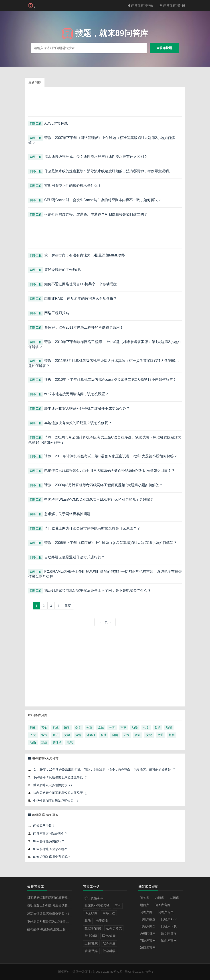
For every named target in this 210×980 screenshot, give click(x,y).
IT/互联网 (91, 913)
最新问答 (35, 82)
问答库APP (169, 919)
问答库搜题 (164, 48)
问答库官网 (163, 905)
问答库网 (146, 912)
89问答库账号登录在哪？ (50, 849)
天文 (33, 735)
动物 (33, 743)
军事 (123, 727)
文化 (149, 735)
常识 (44, 735)
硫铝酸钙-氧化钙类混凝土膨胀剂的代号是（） (59, 929)
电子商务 (102, 921)
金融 (101, 727)
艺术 (126, 735)
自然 (115, 735)
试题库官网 (169, 940)
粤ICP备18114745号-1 (139, 972)
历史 (33, 727)
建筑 (44, 743)
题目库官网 (148, 948)
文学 (67, 735)
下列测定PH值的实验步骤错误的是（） (54, 921)
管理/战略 (91, 951)
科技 (104, 735)
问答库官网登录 (140, 6)
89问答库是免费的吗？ (49, 841)
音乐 (138, 735)
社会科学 (109, 951)
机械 (56, 727)
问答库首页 (166, 912)
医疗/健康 (109, 936)
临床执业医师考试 (97, 906)
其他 (44, 727)
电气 (70, 743)
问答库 (145, 898)
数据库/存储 (93, 928)
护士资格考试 (94, 898)
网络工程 (36, 124)
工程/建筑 (91, 943)
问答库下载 (169, 926)
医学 (67, 727)
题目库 (145, 905)
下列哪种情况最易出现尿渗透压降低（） (61, 777)
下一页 (105, 622)
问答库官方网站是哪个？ (50, 833)
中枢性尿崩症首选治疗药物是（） (57, 801)
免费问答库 (148, 933)
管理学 (57, 743)
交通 (160, 735)
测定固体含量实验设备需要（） (49, 913)
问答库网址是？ (44, 826)
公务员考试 (114, 928)
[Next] (68, 606)
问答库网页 (148, 926)
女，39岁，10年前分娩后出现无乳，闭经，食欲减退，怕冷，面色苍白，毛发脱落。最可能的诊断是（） (105, 770)
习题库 (160, 898)
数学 (78, 727)
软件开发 (109, 943)
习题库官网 (148, 940)
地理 (169, 727)
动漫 (135, 727)
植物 (172, 735)
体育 (112, 727)
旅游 (78, 735)
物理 (89, 727)
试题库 (174, 898)
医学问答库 (169, 933)
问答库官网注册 (172, 6)
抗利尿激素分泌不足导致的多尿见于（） (61, 793)
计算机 (91, 735)
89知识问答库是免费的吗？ (52, 857)
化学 (146, 727)
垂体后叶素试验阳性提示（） (53, 785)
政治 (56, 735)
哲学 (157, 727)
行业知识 (91, 936)
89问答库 (116, 972)
